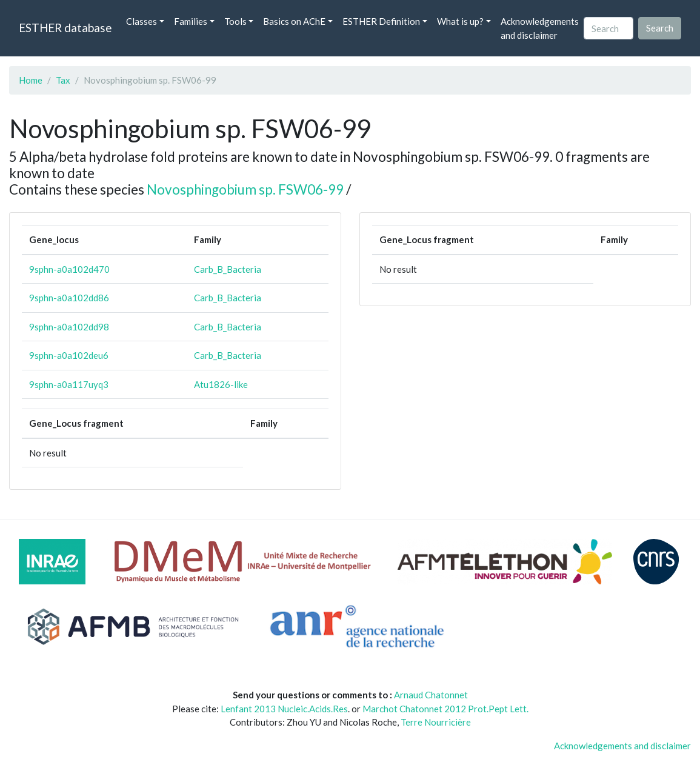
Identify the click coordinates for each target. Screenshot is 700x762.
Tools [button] (235, 21)
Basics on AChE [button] (294, 21)
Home (31, 80)
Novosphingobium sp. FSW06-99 (245, 189)
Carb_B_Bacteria (228, 269)
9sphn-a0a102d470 (69, 269)
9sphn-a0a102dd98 (69, 327)
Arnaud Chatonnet (431, 695)
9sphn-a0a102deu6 (69, 355)
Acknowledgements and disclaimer (540, 28)
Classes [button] (142, 21)
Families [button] (191, 21)
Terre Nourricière (436, 722)
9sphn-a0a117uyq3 (69, 384)
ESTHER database (65, 28)
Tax (63, 80)
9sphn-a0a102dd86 (69, 298)
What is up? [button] (460, 21)
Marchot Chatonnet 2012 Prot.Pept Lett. (445, 709)
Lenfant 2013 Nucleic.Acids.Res (284, 709)
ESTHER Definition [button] (381, 21)
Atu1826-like (221, 384)
